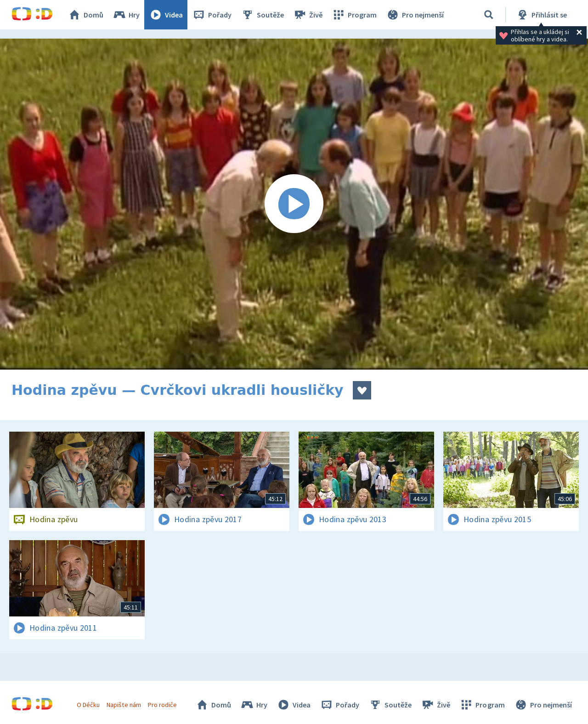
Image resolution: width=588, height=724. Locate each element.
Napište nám (124, 705)
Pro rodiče (162, 705)
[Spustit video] (294, 204)
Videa (166, 15)
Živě (308, 15)
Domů (85, 15)
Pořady (212, 15)
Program (354, 15)
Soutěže (262, 15)
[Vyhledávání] (489, 15)
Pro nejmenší (415, 15)
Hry (126, 15)
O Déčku (88, 705)
